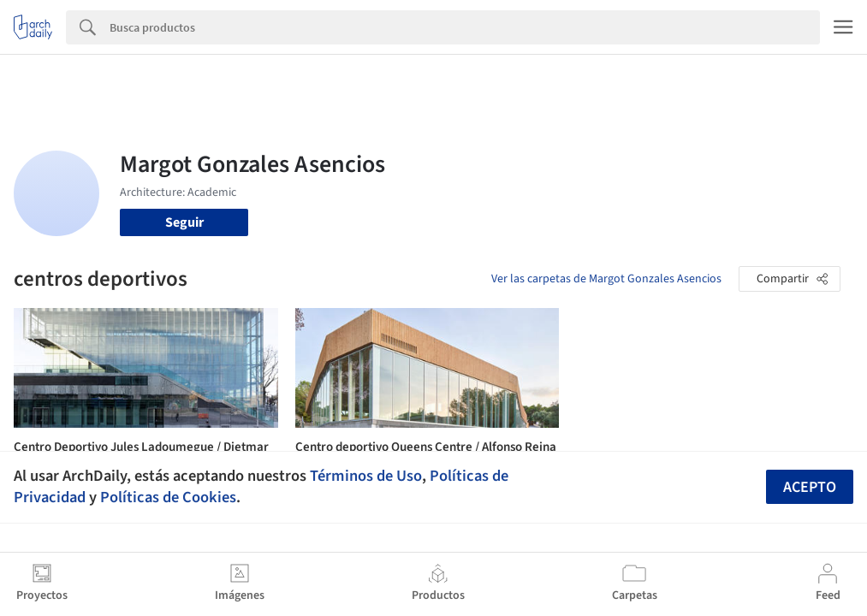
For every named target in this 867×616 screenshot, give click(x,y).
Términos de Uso (366, 476)
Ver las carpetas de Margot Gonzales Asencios (606, 279)
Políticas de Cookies (168, 497)
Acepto (810, 487)
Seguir (184, 222)
